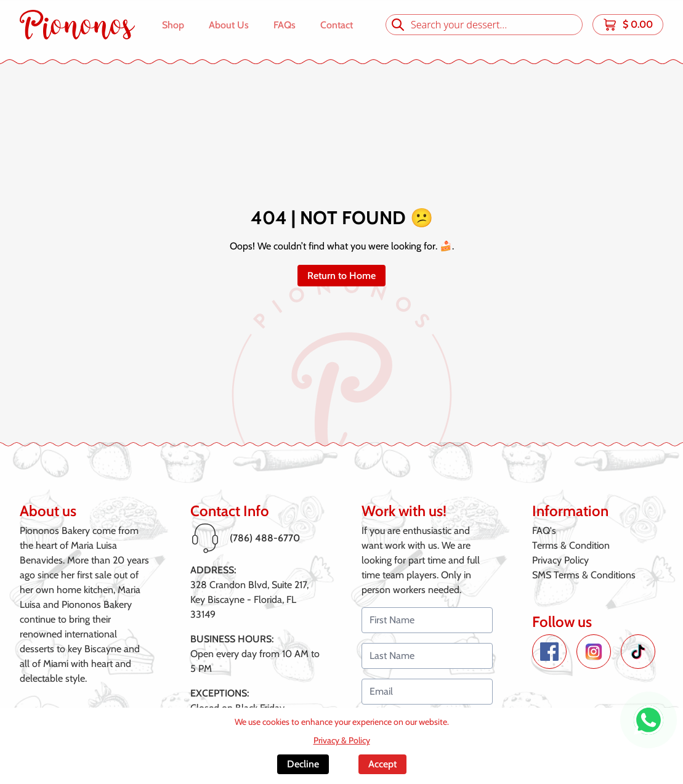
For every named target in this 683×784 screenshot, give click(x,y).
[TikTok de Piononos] (638, 652)
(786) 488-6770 (265, 538)
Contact (337, 25)
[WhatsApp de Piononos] (649, 720)
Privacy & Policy (342, 740)
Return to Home (341, 276)
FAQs (285, 25)
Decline (303, 764)
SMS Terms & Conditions (584, 575)
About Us (229, 25)
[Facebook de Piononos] (549, 652)
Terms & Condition (571, 545)
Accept (382, 764)
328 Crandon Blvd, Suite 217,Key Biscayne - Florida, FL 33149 (249, 600)
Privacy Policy (560, 560)
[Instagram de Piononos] (594, 652)
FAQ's (544, 531)
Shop (173, 25)
